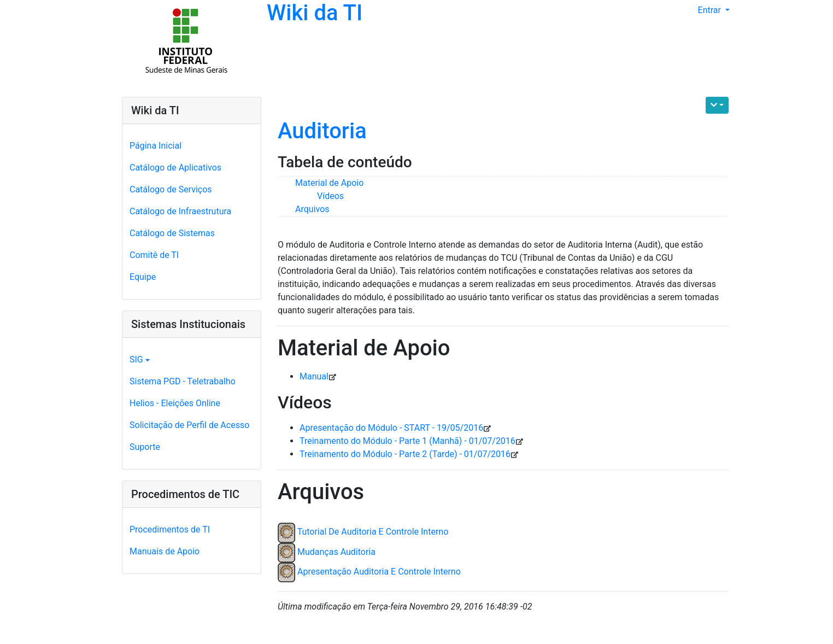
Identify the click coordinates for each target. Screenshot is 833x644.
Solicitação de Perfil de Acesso (189, 425)
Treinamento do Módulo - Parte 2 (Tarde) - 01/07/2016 (405, 454)
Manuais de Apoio (165, 551)
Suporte (145, 447)
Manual (314, 376)
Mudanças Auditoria (336, 552)
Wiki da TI (315, 13)
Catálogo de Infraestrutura (180, 211)
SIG (140, 359)
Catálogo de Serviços (171, 189)
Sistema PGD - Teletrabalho (183, 381)
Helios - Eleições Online (175, 403)
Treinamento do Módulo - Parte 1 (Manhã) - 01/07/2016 (407, 441)
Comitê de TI (154, 255)
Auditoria (322, 131)
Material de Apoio (329, 183)
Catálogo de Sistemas (172, 233)
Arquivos (312, 209)
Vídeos (330, 196)
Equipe (143, 277)
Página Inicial (156, 146)
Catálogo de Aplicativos (175, 168)
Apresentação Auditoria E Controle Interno (379, 572)
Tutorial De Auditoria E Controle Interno (373, 532)
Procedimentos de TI (170, 529)
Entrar (711, 10)
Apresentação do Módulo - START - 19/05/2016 (391, 428)
